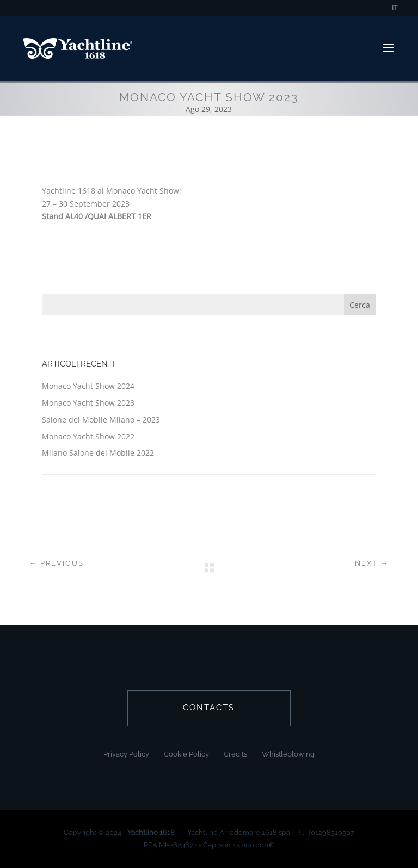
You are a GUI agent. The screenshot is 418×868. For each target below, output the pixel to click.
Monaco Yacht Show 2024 (88, 386)
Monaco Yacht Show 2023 (88, 403)
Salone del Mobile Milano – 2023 (101, 420)
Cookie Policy (186, 754)
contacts (209, 708)
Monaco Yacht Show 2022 (88, 436)
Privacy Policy (126, 754)
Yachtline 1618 (151, 832)
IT (395, 8)
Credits (235, 754)
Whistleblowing (288, 754)
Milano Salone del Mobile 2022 (98, 453)
